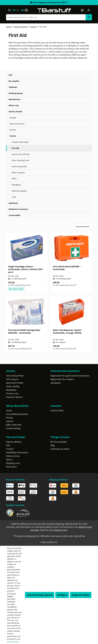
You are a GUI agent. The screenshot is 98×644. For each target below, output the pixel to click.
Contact (10, 449)
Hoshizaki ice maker (60, 449)
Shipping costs (13, 463)
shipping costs (60, 530)
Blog (53, 445)
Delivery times (13, 456)
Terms (9, 411)
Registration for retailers (62, 379)
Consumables (14, 215)
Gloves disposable (19, 166)
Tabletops (13, 87)
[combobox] (46, 17)
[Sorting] (83, 227)
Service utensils (15, 112)
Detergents (16, 185)
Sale (10, 75)
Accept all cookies (81, 595)
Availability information (17, 452)
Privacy (9, 418)
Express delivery (14, 442)
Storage (13, 118)
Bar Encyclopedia (59, 442)
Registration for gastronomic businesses (70, 376)
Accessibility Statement (17, 414)
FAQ (8, 445)
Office (14, 179)
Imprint (10, 421)
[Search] (89, 17)
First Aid (15, 148)
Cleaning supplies (19, 191)
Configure (62, 595)
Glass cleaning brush (21, 160)
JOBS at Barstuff (14, 425)
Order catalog (13, 386)
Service (13, 136)
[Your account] (89, 10)
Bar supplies (14, 81)
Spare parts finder (15, 383)
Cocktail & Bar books (20, 142)
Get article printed (15, 376)
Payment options (14, 397)
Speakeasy (13, 203)
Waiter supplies (18, 173)
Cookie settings (13, 428)
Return (9, 460)
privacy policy (13, 642)
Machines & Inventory (18, 209)
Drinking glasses (16, 93)
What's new (14, 105)
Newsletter (11, 390)
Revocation (11, 467)
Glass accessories (17, 124)
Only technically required (40, 595)
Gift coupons (12, 379)
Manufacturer (15, 99)
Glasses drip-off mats (21, 154)
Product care (12, 393)
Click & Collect (57, 411)
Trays (14, 197)
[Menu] (9, 10)
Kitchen (13, 130)
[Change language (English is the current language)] (17, 10)
